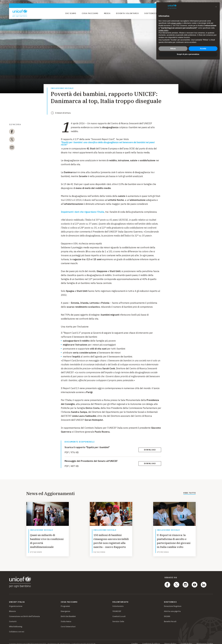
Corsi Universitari (68, 623)
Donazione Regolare (173, 603)
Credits (135, 640)
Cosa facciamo (90, 13)
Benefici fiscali (170, 618)
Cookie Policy (186, 640)
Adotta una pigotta (172, 608)
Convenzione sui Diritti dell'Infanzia (24, 613)
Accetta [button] (203, 49)
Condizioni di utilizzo (151, 640)
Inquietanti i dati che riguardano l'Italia (83, 212)
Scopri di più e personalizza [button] (188, 54)
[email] (12, 148)
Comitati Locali (119, 613)
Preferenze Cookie (205, 640)
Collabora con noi (17, 628)
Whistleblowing (16, 623)
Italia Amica (66, 618)
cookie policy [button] (163, 30)
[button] (216, 7)
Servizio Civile (118, 618)
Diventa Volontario (127, 13)
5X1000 (167, 613)
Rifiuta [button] (173, 49)
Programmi (65, 603)
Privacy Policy (170, 640)
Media (107, 13)
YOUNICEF (117, 608)
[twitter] (12, 140)
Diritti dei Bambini (68, 613)
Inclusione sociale (62, 88)
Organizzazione (16, 603)
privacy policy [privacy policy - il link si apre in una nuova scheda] (176, 23)
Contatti (13, 618)
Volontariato (118, 603)
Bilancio (12, 608)
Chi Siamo (71, 13)
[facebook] (12, 132)
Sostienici (151, 13)
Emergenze (65, 608)
